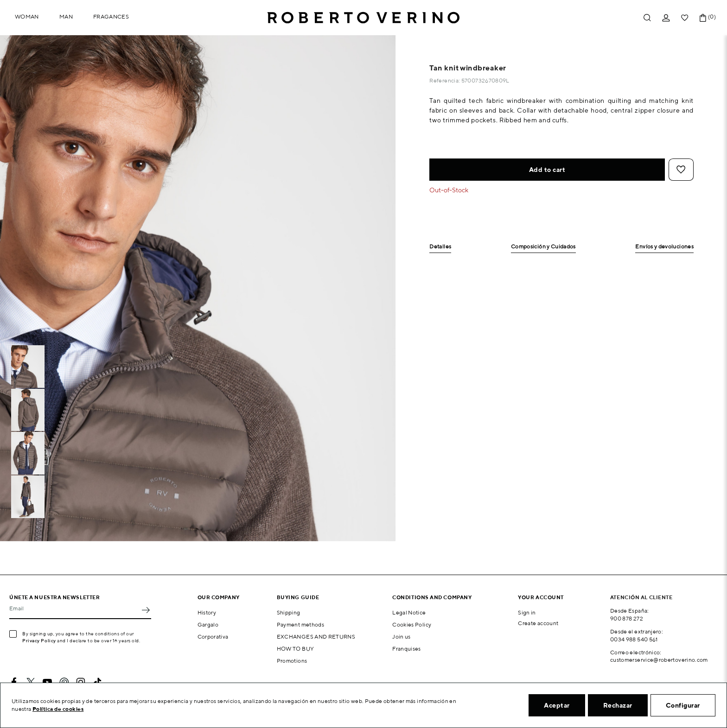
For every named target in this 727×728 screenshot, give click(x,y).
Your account (541, 597)
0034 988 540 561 (634, 639)
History (207, 612)
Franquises (407, 649)
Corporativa (213, 636)
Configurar (683, 705)
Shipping (289, 612)
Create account (538, 623)
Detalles (440, 247)
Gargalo (208, 624)
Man (66, 16)
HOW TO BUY (296, 649)
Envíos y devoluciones (664, 247)
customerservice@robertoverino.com (659, 660)
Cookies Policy (412, 624)
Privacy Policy (39, 640)
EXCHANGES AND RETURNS (316, 636)
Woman (27, 16)
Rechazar (618, 705)
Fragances (111, 16)
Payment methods (300, 624)
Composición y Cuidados (543, 247)
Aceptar (557, 705)
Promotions (292, 661)
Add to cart (547, 170)
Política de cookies (58, 709)
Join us (402, 636)
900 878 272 (627, 618)
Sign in (527, 612)
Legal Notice (409, 612)
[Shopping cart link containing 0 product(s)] (703, 18)
